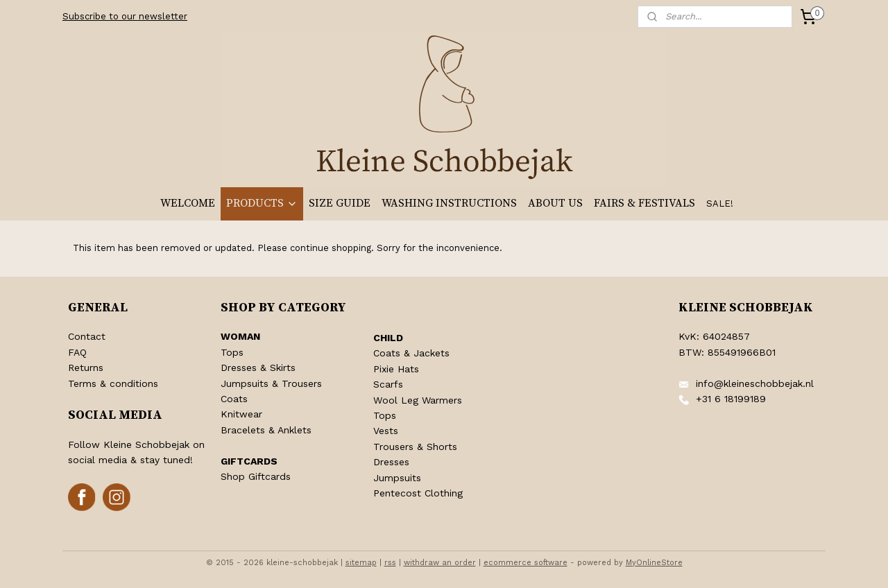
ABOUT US (555, 203)
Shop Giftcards (256, 476)
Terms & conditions (113, 383)
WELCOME (188, 203)
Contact (87, 336)
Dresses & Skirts (258, 367)
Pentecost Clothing (418, 493)
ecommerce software (526, 563)
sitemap (361, 563)
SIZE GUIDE (340, 203)
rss (390, 563)
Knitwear (241, 414)
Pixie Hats (396, 369)
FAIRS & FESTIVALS (644, 203)
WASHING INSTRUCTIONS (449, 203)
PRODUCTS (262, 203)
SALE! (720, 204)
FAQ (77, 352)
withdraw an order (440, 563)
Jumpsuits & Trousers (271, 383)
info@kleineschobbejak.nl (755, 383)
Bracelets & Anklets (266, 430)
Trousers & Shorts (415, 447)
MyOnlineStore (654, 563)
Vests (386, 431)
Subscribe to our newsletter (125, 16)
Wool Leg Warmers (418, 400)
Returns (86, 367)
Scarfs (388, 384)
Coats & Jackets (411, 353)
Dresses (391, 462)
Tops (232, 352)
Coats (234, 399)
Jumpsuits (397, 478)
